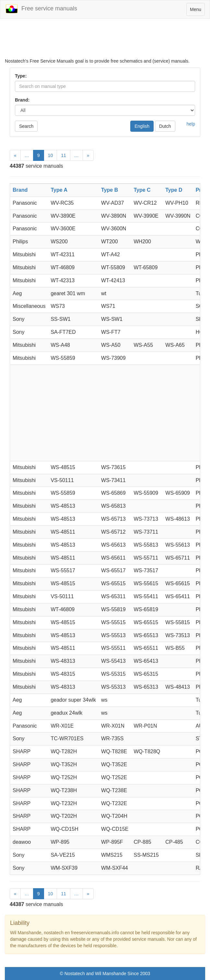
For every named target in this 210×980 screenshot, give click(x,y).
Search (26, 126)
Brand (20, 190)
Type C (142, 190)
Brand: (22, 100)
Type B (110, 190)
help (191, 124)
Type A (59, 190)
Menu (197, 11)
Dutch (165, 126)
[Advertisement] (105, 42)
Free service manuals (41, 9)
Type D (174, 190)
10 (51, 155)
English (142, 126)
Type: (21, 76)
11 (64, 155)
